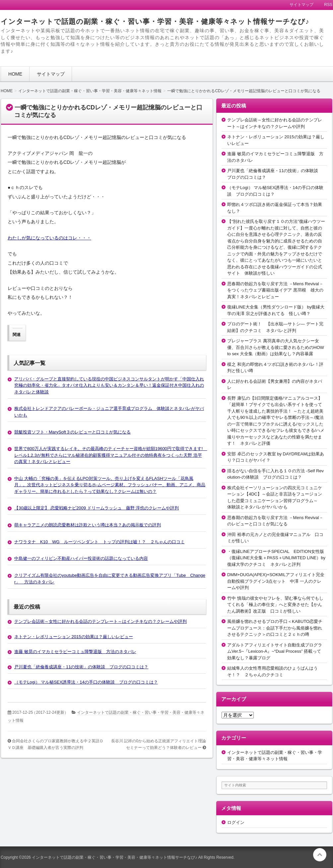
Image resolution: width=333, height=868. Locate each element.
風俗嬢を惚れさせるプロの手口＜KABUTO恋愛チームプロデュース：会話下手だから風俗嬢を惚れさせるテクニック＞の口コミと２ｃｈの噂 (275, 628)
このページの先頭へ (320, 855)
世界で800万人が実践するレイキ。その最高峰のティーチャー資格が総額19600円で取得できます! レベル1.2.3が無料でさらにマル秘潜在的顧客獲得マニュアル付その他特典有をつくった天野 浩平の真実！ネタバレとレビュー (111, 455)
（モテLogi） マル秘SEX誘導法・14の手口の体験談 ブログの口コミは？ (86, 682)
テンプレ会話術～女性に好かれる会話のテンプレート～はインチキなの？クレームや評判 (100, 621)
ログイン (236, 822)
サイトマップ (51, 74)
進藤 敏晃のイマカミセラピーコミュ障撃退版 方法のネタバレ (75, 652)
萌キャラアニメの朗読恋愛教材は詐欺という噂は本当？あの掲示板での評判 (88, 525)
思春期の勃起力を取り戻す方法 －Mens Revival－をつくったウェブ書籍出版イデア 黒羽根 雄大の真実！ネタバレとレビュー (275, 290)
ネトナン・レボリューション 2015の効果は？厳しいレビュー (74, 637)
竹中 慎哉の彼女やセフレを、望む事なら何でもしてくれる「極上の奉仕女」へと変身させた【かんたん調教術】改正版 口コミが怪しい (275, 605)
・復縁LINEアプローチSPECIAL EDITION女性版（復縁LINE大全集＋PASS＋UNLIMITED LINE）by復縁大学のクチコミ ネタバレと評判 (276, 558)
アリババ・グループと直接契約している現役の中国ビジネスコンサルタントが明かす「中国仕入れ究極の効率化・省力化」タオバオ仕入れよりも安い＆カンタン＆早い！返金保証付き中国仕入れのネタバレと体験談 (109, 385)
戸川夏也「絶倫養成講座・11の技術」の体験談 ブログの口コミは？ (81, 667)
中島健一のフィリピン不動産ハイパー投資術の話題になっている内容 (81, 558)
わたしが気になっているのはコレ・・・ (49, 238)
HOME (15, 74)
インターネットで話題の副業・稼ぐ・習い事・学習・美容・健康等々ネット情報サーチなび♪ (155, 21)
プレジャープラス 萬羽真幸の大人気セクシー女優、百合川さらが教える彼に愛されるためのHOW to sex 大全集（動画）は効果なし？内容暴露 (276, 347)
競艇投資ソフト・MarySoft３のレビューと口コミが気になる (72, 432)
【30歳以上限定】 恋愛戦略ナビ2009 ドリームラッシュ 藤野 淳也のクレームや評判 (97, 508)
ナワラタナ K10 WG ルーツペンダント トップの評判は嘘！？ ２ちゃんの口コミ (100, 542)
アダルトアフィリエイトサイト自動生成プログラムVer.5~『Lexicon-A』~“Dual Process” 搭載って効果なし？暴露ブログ (275, 651)
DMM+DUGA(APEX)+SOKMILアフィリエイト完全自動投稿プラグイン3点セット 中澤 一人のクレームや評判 (276, 581)
